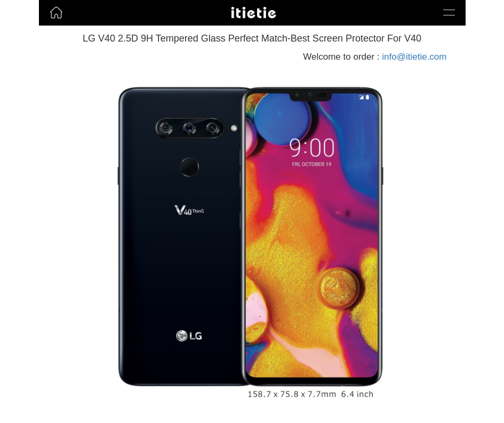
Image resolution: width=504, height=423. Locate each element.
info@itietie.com (414, 57)
